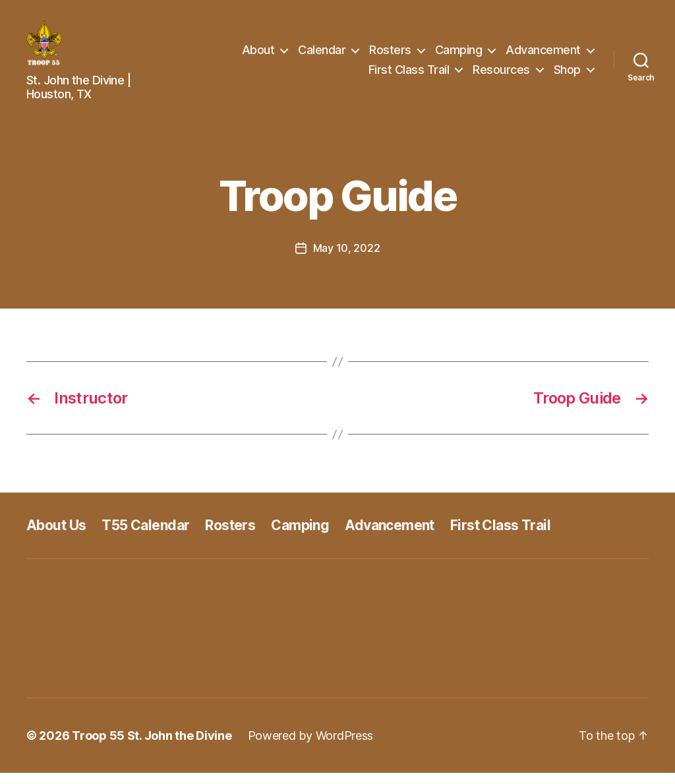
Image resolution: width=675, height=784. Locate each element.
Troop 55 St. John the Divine (152, 747)
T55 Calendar (145, 536)
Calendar (322, 55)
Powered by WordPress (311, 747)
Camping (459, 55)
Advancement (543, 55)
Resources (501, 75)
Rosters (390, 55)
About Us (56, 536)
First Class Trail (409, 75)
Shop (567, 75)
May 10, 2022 (347, 259)
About (258, 55)
